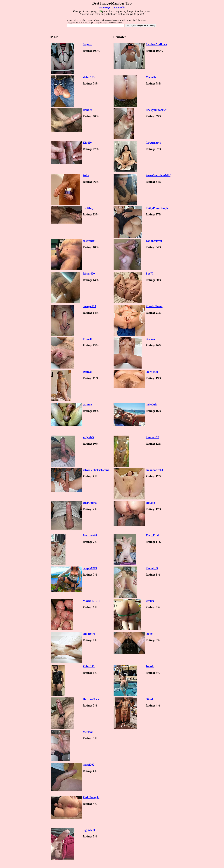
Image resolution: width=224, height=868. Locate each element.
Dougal (87, 372)
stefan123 (89, 77)
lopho (149, 634)
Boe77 (149, 274)
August (87, 44)
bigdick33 (89, 830)
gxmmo (87, 404)
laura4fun (152, 372)
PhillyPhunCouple (157, 208)
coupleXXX (90, 568)
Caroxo (150, 339)
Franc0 (87, 339)
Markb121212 (91, 601)
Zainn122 (89, 666)
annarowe (89, 634)
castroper (89, 241)
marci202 (89, 765)
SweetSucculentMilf (158, 175)
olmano (150, 503)
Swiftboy (88, 208)
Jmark (150, 666)
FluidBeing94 (91, 797)
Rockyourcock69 (156, 110)
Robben (88, 110)
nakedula (151, 404)
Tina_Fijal (152, 535)
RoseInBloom (154, 306)
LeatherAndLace (156, 44)
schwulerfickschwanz (96, 470)
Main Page (105, 8)
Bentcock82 (90, 535)
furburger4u (153, 143)
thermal (88, 732)
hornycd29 (89, 306)
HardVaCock (91, 699)
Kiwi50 (87, 143)
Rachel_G (152, 568)
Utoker (150, 601)
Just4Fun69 (90, 503)
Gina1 (149, 699)
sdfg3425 (88, 437)
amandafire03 (154, 470)
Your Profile (119, 8)
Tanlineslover (154, 241)
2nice (86, 175)
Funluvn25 (152, 437)
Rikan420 (89, 274)
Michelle (151, 77)
